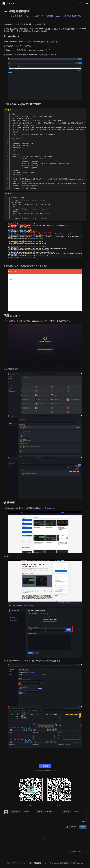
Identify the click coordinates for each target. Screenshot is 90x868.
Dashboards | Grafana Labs (44, 508)
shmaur (11, 3)
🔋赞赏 (45, 766)
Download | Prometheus (29, 42)
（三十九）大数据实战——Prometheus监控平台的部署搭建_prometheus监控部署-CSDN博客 (42, 16)
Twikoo (80, 851)
